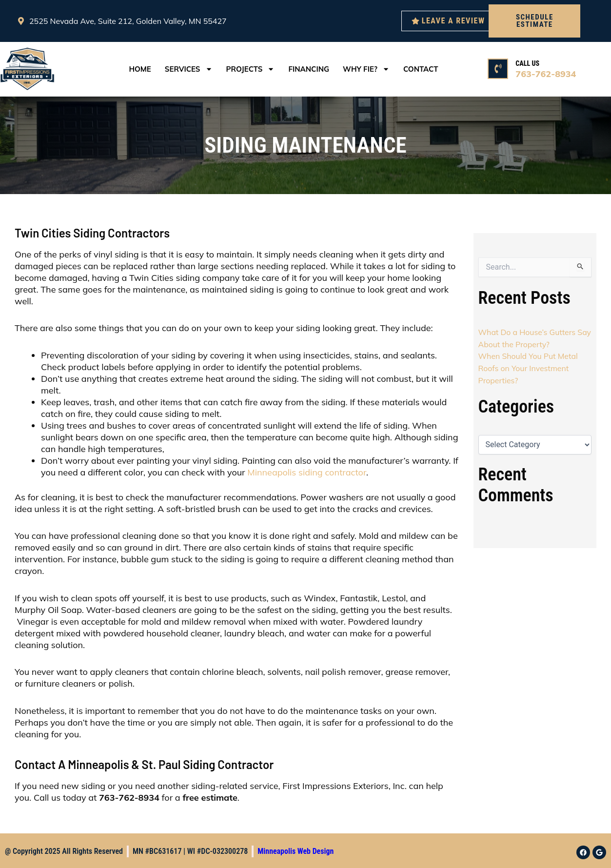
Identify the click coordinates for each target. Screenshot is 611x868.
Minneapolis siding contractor (307, 472)
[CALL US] (498, 69)
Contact (421, 69)
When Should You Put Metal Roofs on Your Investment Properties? (529, 367)
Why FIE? (366, 69)
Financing (309, 69)
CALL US (527, 63)
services (189, 69)
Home (140, 69)
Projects (251, 69)
